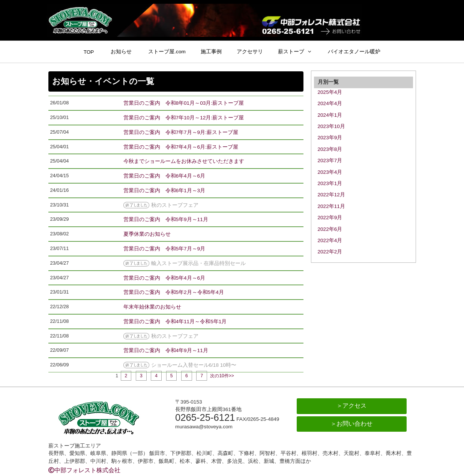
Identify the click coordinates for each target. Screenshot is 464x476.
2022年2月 (330, 252)
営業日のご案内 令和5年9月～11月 (166, 219)
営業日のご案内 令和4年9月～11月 (166, 350)
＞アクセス (351, 406)
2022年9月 (330, 218)
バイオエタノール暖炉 (354, 52)
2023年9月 (330, 138)
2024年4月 (330, 103)
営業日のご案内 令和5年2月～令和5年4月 (174, 292)
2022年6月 (330, 229)
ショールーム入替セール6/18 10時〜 (194, 365)
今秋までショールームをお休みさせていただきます (184, 161)
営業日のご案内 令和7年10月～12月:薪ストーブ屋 (184, 118)
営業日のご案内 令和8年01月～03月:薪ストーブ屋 (184, 103)
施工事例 (211, 52)
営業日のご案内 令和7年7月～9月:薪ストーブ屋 (181, 132)
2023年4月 (330, 172)
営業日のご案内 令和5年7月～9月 (164, 249)
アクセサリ (250, 52)
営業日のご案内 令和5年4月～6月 (164, 278)
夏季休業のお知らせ (147, 234)
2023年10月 (331, 126)
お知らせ (121, 52)
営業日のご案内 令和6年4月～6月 (164, 176)
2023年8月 (330, 149)
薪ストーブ (291, 52)
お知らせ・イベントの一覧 (103, 81)
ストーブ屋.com (167, 52)
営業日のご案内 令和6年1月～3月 (164, 191)
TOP (89, 52)
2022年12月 (331, 195)
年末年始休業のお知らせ (152, 307)
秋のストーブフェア (175, 205)
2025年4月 (330, 92)
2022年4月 (330, 240)
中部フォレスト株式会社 (84, 470)
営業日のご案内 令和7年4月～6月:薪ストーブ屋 (181, 147)
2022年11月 (331, 206)
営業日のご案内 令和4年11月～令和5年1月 (175, 322)
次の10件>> (222, 376)
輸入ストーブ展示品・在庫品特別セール (198, 263)
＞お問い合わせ (351, 424)
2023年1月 (330, 183)
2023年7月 (330, 160)
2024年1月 (330, 115)
